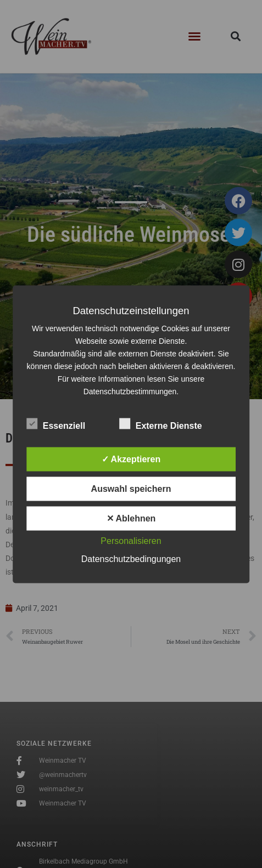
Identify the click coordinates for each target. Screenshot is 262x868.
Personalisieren (131, 540)
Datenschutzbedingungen (131, 558)
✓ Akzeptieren (131, 459)
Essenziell (56, 423)
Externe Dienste (161, 423)
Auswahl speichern (131, 488)
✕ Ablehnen (131, 518)
